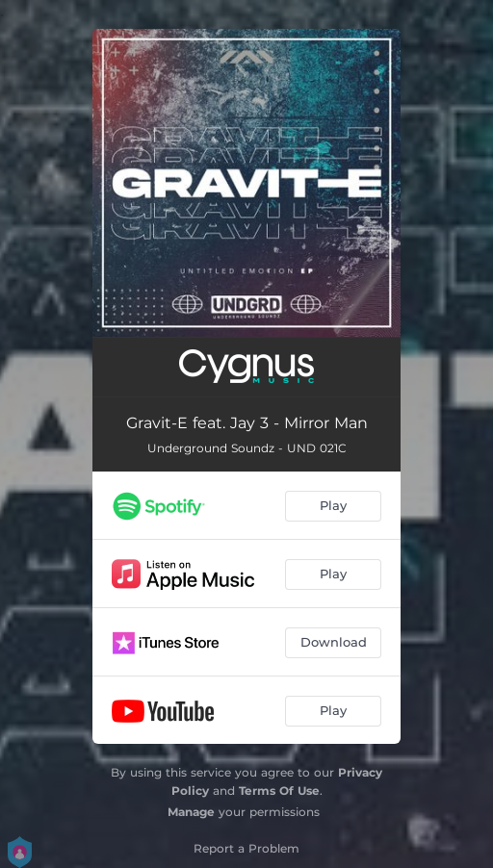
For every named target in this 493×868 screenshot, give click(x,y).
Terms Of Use (279, 791)
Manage (191, 812)
